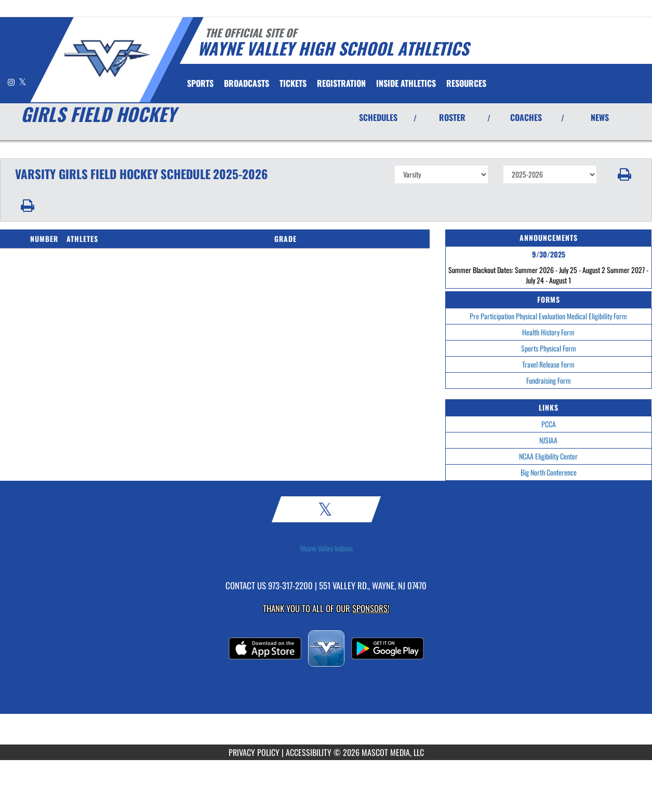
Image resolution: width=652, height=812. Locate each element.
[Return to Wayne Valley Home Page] (107, 59)
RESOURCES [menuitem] (466, 83)
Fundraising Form (549, 380)
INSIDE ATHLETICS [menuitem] (406, 83)
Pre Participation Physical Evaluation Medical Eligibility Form (548, 316)
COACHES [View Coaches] (526, 117)
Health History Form (548, 332)
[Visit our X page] (23, 82)
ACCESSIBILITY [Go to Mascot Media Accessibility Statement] (309, 752)
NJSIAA (548, 440)
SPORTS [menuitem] (200, 83)
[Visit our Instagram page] (12, 82)
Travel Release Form (548, 364)
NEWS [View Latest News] (600, 117)
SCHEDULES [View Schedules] (378, 117)
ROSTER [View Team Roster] (452, 117)
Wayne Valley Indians (326, 548)
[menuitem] (247, 83)
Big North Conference (549, 472)
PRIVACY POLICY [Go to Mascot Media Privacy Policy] (254, 752)
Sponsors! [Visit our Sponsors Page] (371, 608)
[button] (624, 174)
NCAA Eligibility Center (548, 456)
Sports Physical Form (549, 348)
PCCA (549, 424)
